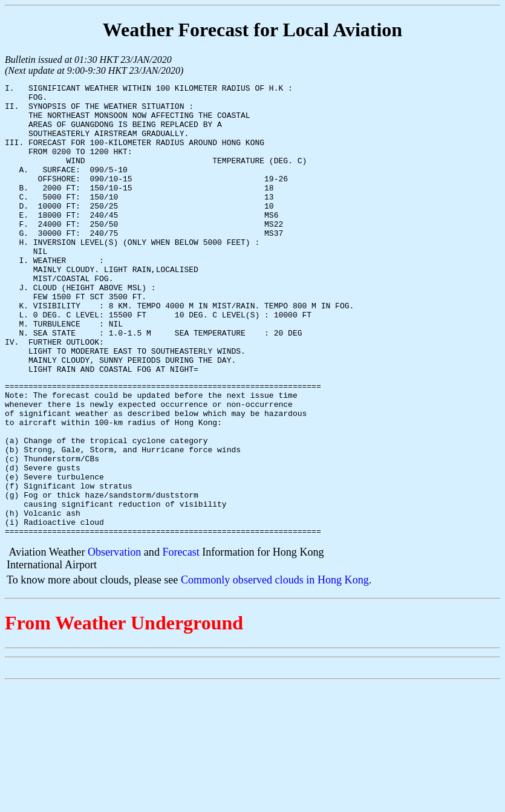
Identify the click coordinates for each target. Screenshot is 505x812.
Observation (114, 641)
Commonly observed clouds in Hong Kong (275, 669)
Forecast (181, 641)
